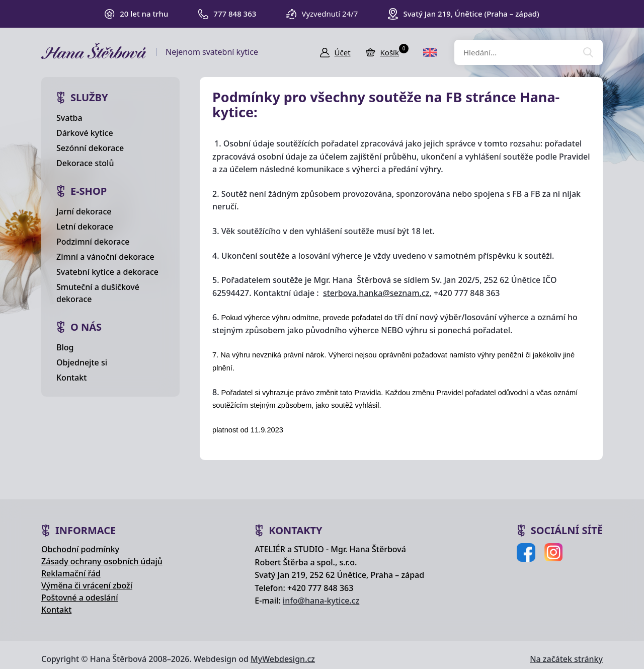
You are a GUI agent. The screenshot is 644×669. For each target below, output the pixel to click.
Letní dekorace (85, 227)
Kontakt (71, 378)
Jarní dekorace (84, 211)
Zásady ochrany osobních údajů (102, 561)
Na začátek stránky (566, 659)
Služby (89, 97)
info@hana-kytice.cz (321, 601)
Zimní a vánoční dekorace (105, 257)
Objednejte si (82, 362)
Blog (65, 347)
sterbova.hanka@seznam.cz (376, 293)
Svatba (69, 118)
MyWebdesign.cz (283, 659)
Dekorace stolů (85, 163)
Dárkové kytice (85, 133)
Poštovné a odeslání (80, 598)
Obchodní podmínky (80, 549)
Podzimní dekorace (93, 242)
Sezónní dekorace (90, 148)
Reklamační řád (71, 573)
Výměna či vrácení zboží (87, 585)
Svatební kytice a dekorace (107, 272)
